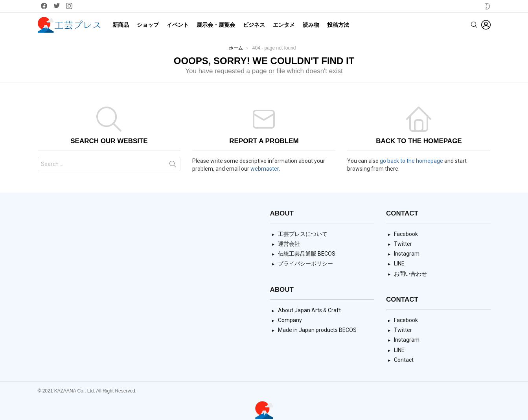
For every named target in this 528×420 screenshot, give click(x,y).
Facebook (406, 234)
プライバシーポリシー (305, 263)
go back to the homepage (411, 161)
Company (290, 320)
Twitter (403, 244)
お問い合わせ (410, 274)
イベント (178, 25)
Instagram (407, 254)
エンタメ (284, 25)
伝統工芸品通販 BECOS (307, 254)
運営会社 (289, 244)
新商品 (121, 25)
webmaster (265, 169)
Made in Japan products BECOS (317, 330)
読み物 (311, 25)
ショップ (148, 25)
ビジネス (254, 25)
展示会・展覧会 (216, 25)
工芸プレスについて (303, 234)
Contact (404, 360)
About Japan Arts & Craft (309, 310)
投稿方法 (338, 25)
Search (173, 166)
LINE (399, 263)
